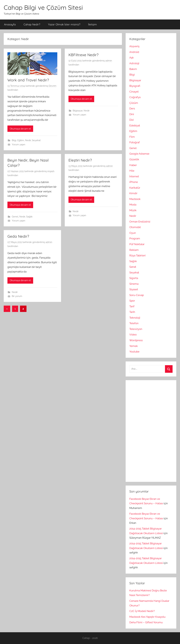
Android (134, 52)
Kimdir (133, 193)
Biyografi (135, 86)
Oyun (133, 233)
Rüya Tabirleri (137, 255)
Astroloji (134, 63)
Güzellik (134, 159)
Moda (133, 205)
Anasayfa (10, 24)
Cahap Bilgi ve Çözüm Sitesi (43, 7)
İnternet (134, 176)
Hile (132, 171)
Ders (132, 108)
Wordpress (136, 340)
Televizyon (136, 329)
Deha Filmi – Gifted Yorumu (146, 622)
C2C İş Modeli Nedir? (142, 611)
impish (51, 171)
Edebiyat (135, 125)
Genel (15, 217)
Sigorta (134, 278)
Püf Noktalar (137, 244)
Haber (133, 165)
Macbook (135, 199)
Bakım (133, 69)
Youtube (134, 352)
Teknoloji (135, 318)
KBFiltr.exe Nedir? (83, 55)
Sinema (134, 284)
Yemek (134, 346)
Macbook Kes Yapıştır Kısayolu (147, 617)
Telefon (134, 323)
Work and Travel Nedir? (28, 80)
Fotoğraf (135, 142)
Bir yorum (17, 296)
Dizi (132, 120)
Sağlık (29, 217)
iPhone (134, 182)
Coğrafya (135, 97)
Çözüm (134, 103)
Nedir (28, 140)
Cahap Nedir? (32, 24)
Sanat (133, 267)
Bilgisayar (78, 111)
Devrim (53, 86)
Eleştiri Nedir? (80, 160)
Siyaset (134, 289)
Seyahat (36, 140)
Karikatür (135, 188)
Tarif (132, 306)
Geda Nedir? (18, 236)
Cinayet (134, 92)
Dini (132, 114)
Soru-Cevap (137, 295)
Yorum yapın (19, 145)
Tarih (132, 312)
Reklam (134, 250)
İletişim (92, 24)
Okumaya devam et (20, 129)
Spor (132, 301)
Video (133, 335)
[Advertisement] (153, 430)
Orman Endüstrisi (140, 222)
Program (135, 238)
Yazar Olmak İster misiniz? (64, 24)
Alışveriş (134, 46)
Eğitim (21, 140)
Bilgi (14, 140)
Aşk (132, 58)
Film (132, 137)
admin (109, 61)
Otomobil (135, 227)
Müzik (133, 210)
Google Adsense (139, 154)
